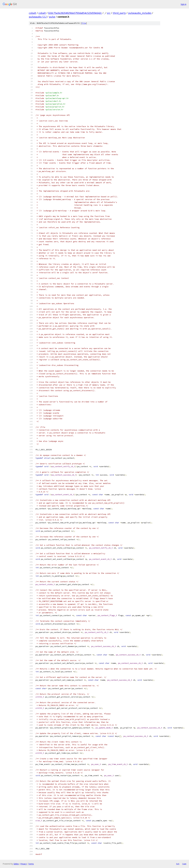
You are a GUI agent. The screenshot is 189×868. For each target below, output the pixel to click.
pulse (52, 17)
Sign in (184, 4)
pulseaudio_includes (140, 13)
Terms (31, 864)
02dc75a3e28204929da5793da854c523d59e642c (75, 13)
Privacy (23, 864)
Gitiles (16, 864)
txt (178, 864)
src (109, 13)
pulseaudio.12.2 (38, 17)
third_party (119, 13)
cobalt (33, 13)
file (84, 23)
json (184, 864)
